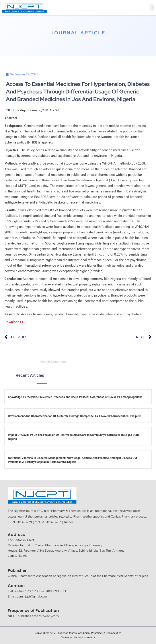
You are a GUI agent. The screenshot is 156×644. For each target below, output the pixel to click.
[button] (152, 7)
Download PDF (15, 322)
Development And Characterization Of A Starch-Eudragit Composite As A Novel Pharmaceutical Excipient (75, 416)
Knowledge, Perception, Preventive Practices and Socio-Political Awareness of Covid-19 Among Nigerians (75, 397)
